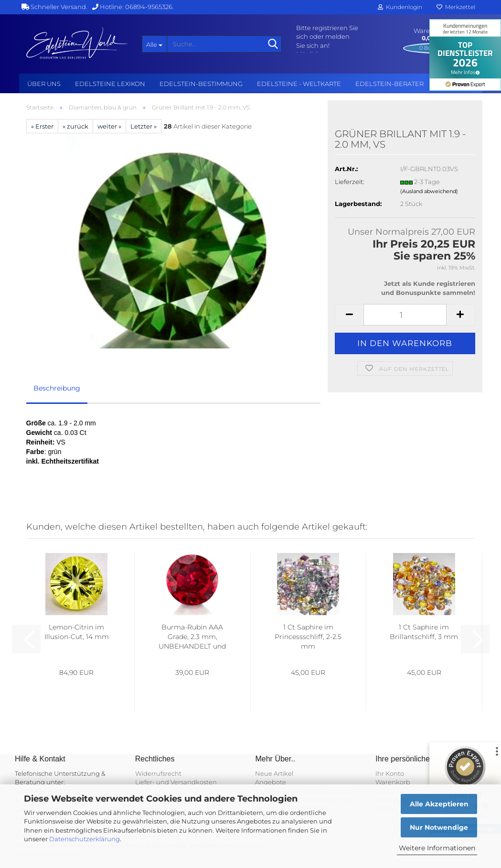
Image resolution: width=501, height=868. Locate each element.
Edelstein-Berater (389, 84)
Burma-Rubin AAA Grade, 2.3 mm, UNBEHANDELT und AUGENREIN (192, 637)
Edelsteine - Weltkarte (299, 84)
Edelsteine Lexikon (110, 84)
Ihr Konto (390, 773)
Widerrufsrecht (158, 773)
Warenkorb (393, 782)
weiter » (109, 126)
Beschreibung (57, 388)
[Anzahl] (405, 315)
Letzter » (144, 126)
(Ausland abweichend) (429, 191)
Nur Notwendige (439, 827)
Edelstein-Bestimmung (201, 84)
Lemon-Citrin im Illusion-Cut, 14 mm (77, 632)
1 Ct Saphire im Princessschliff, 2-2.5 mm (308, 637)
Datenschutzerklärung (85, 839)
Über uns (44, 84)
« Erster (42, 126)
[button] (349, 315)
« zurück (75, 126)
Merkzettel (456, 7)
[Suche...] (154, 44)
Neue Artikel (274, 773)
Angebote (271, 782)
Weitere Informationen (437, 848)
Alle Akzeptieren (439, 804)
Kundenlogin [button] (400, 7)
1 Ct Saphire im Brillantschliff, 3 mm (424, 632)
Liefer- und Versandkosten (176, 782)
